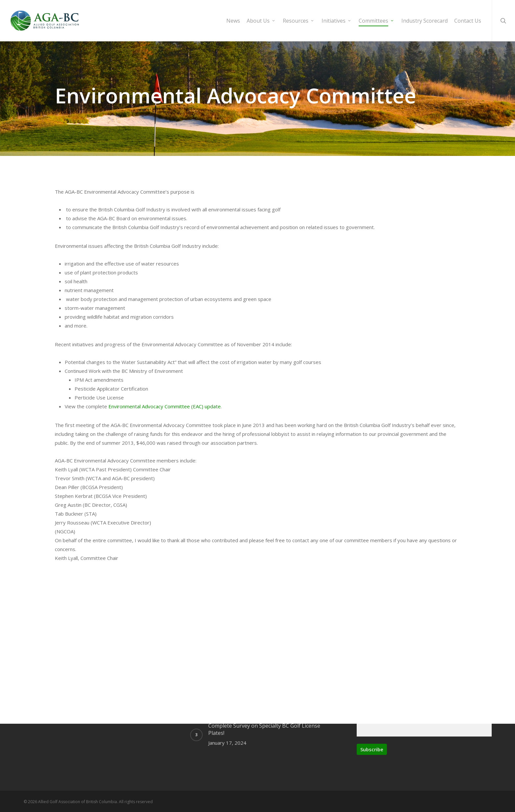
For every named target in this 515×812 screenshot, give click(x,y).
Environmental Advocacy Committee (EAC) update (165, 746)
